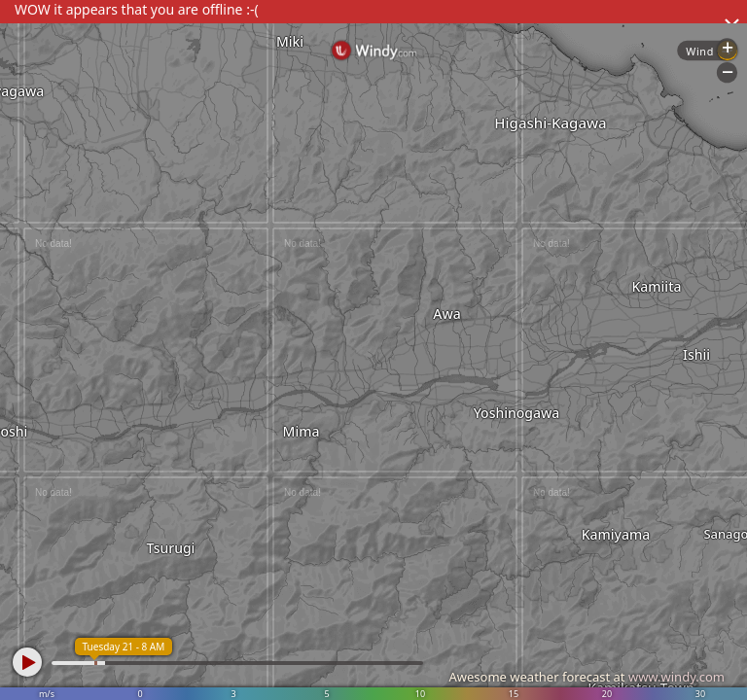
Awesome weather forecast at (587, 677)
